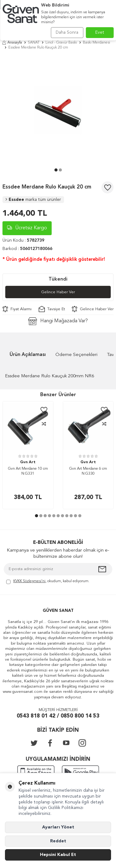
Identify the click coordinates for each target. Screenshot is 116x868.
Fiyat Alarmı (17, 309)
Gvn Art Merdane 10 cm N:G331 (28, 471)
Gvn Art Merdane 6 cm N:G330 (88, 471)
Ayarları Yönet (58, 827)
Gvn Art (28, 462)
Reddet (58, 841)
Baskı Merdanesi (97, 43)
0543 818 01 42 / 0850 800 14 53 (58, 716)
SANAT (34, 43)
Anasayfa (12, 43)
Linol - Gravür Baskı (61, 43)
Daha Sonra (67, 32)
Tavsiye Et (52, 309)
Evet (100, 32)
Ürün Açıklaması (28, 355)
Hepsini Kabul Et (58, 855)
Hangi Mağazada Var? (58, 321)
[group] (58, 110)
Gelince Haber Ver (58, 292)
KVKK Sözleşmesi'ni (29, 581)
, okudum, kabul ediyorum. (48, 582)
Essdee (33, 200)
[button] (56, 170)
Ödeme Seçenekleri (76, 355)
